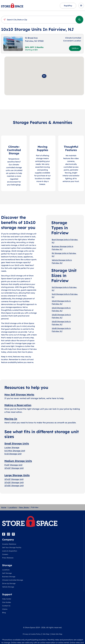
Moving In (11, 419)
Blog (4, 613)
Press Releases (8, 558)
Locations (13, 507)
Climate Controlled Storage (13, 580)
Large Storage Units (17, 475)
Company (8, 540)
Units (75, 48)
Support (7, 594)
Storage (7, 565)
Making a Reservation (18, 405)
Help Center (7, 599)
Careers (5, 554)
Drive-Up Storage (9, 583)
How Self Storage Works (19, 395)
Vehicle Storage (8, 587)
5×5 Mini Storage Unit (15, 451)
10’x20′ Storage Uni (14, 482)
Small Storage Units (17, 443)
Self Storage (7, 573)
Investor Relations (9, 544)
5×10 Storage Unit (13, 454)
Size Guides (7, 602)
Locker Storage (12, 448)
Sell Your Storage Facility (12, 547)
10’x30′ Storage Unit (14, 486)
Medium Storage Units (18, 461)
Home (4, 507)
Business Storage (9, 577)
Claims (5, 609)
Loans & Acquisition (10, 551)
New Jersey (24, 507)
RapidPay (68, 6)
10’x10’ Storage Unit (14, 468)
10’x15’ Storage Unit (14, 479)
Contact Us (6, 606)
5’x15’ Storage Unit (13, 465)
